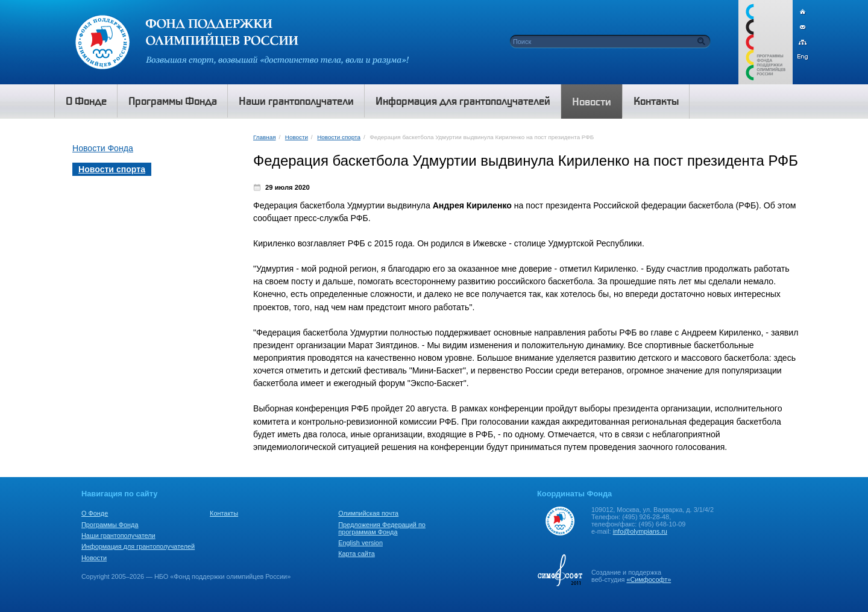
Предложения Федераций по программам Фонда (382, 528)
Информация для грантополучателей (138, 546)
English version (360, 543)
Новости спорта (339, 137)
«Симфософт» (649, 579)
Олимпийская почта (368, 513)
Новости (297, 137)
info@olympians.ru (640, 531)
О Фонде (95, 513)
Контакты (224, 513)
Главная (264, 137)
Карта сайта (357, 554)
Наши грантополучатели (118, 535)
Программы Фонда (110, 525)
